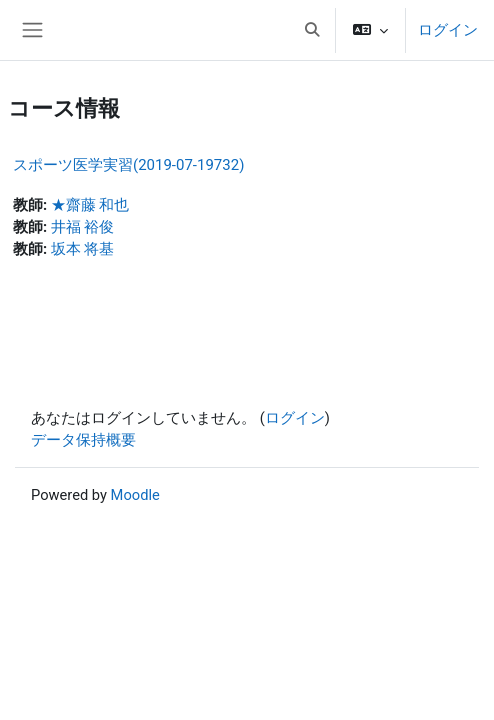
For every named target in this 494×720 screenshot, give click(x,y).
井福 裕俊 (83, 227)
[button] (312, 30)
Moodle (135, 495)
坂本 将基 (83, 249)
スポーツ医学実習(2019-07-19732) (128, 165)
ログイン (448, 30)
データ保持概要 (83, 440)
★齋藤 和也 (90, 205)
